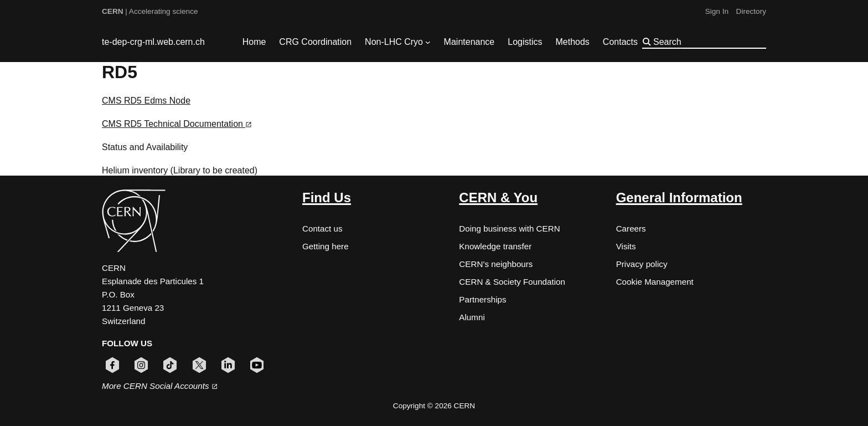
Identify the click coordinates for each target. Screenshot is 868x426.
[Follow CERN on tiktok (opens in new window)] (170, 365)
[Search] (709, 42)
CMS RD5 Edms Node (146, 101)
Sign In (717, 11)
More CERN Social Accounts (160, 386)
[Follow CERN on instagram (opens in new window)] (141, 365)
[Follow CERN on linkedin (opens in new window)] (228, 365)
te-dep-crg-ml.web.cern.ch (153, 42)
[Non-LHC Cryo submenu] (428, 42)
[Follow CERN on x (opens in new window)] (199, 365)
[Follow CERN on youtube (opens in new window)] (257, 365)
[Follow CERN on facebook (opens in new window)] (112, 365)
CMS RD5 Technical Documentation (177, 124)
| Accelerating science (150, 11)
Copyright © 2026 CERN (434, 406)
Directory (751, 11)
